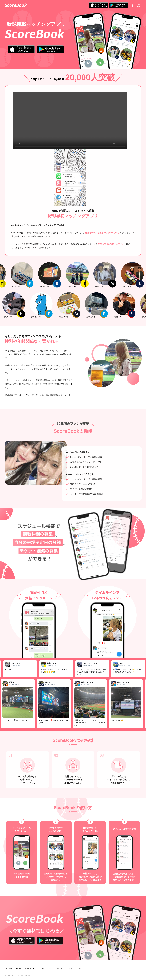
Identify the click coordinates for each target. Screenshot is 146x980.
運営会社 (9, 968)
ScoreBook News (75, 968)
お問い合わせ (61, 968)
